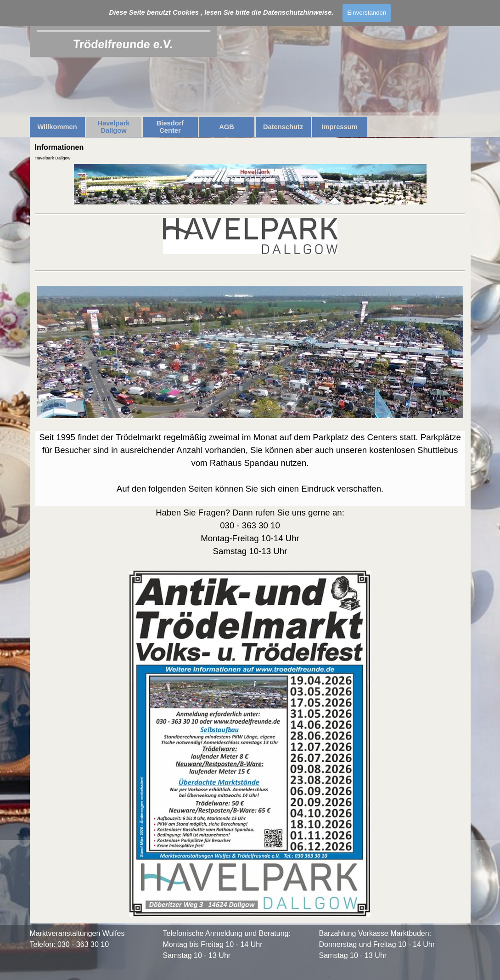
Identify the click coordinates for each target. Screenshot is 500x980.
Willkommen (57, 127)
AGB (227, 127)
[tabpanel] (250, 566)
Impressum (339, 127)
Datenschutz (283, 127)
